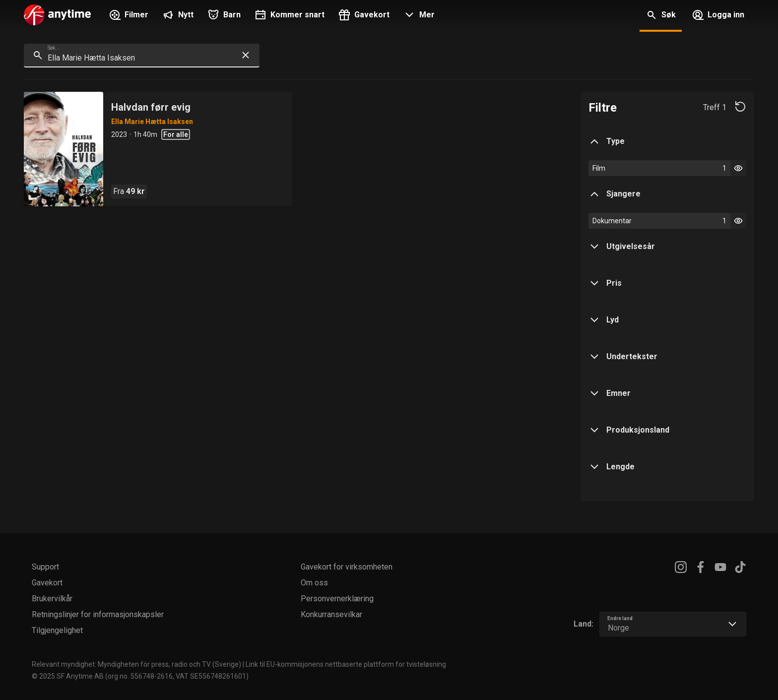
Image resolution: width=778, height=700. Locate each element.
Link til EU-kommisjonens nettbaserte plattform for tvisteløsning (346, 664)
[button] (418, 16)
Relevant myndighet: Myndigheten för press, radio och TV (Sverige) (136, 664)
